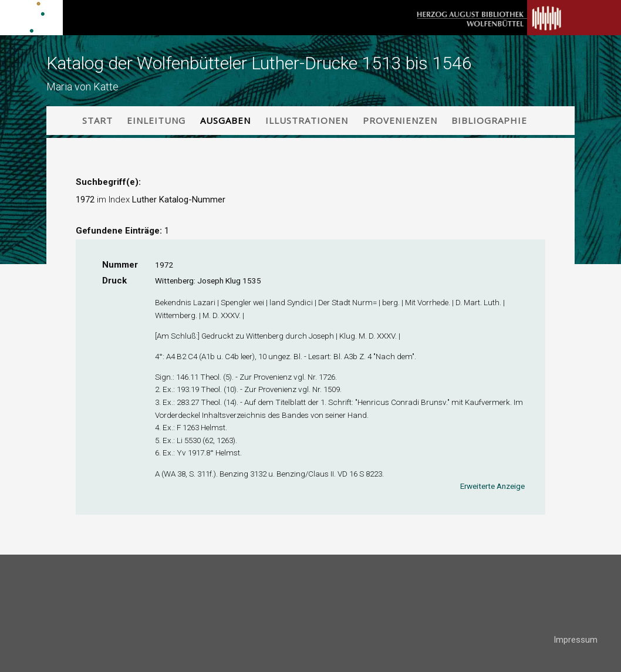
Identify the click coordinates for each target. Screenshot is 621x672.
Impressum (576, 640)
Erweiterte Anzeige (492, 486)
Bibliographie (489, 120)
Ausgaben (225, 120)
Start (97, 120)
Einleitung (156, 120)
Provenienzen (400, 120)
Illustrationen (307, 120)
